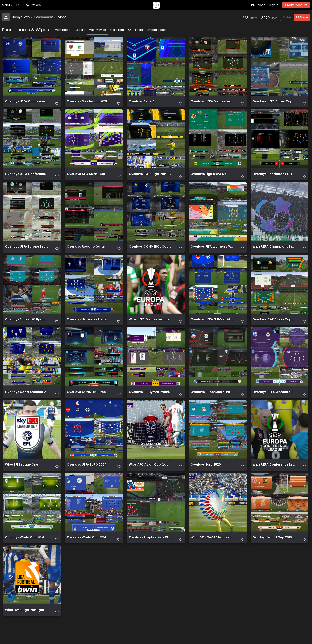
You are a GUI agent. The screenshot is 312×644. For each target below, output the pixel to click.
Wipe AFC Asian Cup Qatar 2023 (150, 472)
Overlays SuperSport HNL (209, 398)
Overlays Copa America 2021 (26, 398)
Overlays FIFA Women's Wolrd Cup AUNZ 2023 (212, 251)
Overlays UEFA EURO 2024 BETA (212, 324)
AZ (129, 30)
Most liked (117, 30)
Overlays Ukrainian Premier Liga (88, 324)
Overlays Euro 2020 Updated (26, 324)
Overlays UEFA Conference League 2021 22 (27, 177)
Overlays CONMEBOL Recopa (88, 398)
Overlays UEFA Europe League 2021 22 (27, 251)
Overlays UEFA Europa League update (212, 103)
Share (139, 30)
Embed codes (157, 30)
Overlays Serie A (141, 103)
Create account (296, 5)
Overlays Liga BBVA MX (207, 177)
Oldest (80, 30)
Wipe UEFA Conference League (274, 472)
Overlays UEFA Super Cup (271, 103)
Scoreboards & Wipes (50, 17)
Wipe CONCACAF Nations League (212, 546)
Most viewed (97, 30)
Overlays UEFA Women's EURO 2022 (274, 398)
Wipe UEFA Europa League (147, 324)
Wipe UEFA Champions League (274, 251)
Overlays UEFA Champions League (27, 103)
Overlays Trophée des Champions (150, 546)
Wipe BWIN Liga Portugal (23, 620)
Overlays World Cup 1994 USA (88, 546)
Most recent (63, 30)
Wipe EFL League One (20, 472)
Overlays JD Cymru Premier (149, 398)
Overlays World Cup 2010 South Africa (274, 546)
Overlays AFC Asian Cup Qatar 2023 (88, 177)
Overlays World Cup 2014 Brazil (27, 546)
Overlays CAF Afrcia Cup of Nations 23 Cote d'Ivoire (274, 324)
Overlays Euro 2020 (205, 472)
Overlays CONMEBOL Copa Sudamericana (150, 251)
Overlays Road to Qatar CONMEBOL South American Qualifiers (88, 251)
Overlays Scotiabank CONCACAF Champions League (274, 177)
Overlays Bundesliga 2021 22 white (88, 103)
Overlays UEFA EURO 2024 (85, 472)
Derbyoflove (22, 17)
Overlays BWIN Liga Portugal (149, 177)
